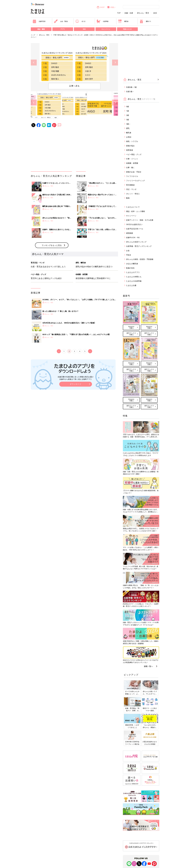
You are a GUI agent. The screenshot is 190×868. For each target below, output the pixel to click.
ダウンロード (76, 384)
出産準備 (102, 21)
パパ (36, 117)
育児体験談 (130, 185)
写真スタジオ (127, 29)
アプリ (63, 29)
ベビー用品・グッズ (134, 154)
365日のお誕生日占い (134, 224)
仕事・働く (130, 167)
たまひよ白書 (131, 285)
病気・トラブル (132, 141)
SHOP (101, 7)
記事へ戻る (74, 86)
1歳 (127, 111)
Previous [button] (34, 63)
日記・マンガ (131, 189)
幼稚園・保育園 (132, 163)
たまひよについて (133, 207)
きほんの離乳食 (132, 264)
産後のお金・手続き (134, 172)
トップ (33, 35)
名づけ (80, 21)
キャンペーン (106, 29)
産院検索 (130, 233)
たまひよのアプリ (133, 272)
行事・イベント (132, 159)
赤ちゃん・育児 (143, 13)
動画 (128, 198)
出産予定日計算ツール (135, 229)
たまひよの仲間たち (134, 277)
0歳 (127, 106)
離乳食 (123, 21)
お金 (128, 250)
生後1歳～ (130, 91)
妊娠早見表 (39, 21)
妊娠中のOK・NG (133, 237)
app (56, 117)
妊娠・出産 (129, 13)
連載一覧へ (148, 666)
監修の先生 (130, 268)
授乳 (128, 128)
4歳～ (128, 124)
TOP (119, 13)
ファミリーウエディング (135, 181)
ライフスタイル (132, 176)
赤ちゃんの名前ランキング (136, 242)
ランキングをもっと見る (52, 245)
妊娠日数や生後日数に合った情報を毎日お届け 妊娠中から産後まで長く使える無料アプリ (76, 378)
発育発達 (130, 150)
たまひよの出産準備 (134, 281)
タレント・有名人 (46, 117)
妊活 (155, 13)
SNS (84, 29)
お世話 (129, 137)
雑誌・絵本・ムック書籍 (135, 211)
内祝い (111, 7)
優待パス (145, 21)
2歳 (127, 115)
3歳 (127, 120)
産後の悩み (130, 146)
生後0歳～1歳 (131, 87)
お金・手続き (61, 21)
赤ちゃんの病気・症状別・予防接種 (140, 259)
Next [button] (115, 63)
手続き (129, 255)
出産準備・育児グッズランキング (139, 246)
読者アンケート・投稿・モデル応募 (140, 220)
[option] (74, 62)
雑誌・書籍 (41, 29)
